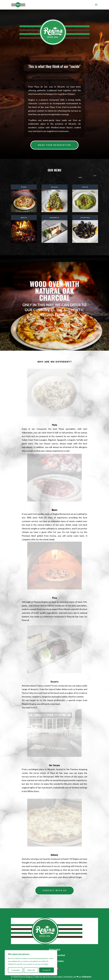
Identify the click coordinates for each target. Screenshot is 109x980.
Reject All (31, 970)
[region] (31, 963)
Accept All (46, 970)
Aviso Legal (54, 949)
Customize (16, 970)
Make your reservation (54, 145)
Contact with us (54, 890)
